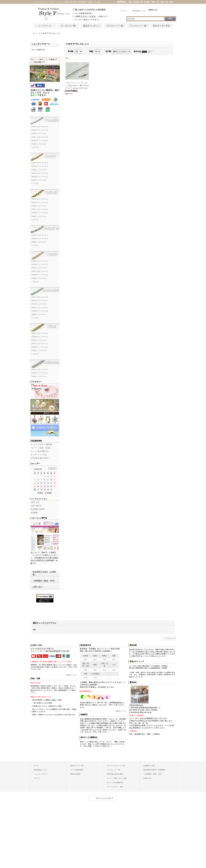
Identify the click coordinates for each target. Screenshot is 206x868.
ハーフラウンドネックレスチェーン (45, 363)
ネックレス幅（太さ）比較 (117, 778)
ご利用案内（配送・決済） (44, 581)
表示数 (71, 51)
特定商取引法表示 (38, 509)
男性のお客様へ (76, 774)
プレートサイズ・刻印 (115, 787)
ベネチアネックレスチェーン (45, 120)
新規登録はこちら (40, 770)
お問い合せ (35, 502)
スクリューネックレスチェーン (45, 156)
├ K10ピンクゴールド (39, 133)
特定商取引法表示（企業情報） (44, 573)
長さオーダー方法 (161, 26)
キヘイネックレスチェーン (45, 326)
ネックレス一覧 (68, 26)
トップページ (45, 26)
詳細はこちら (72, 675)
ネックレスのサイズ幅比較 (41, 444)
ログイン (37, 778)
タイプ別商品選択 (77, 770)
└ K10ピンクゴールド (39, 376)
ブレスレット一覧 (115, 26)
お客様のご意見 (149, 766)
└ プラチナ (35, 147)
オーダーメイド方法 (39, 455)
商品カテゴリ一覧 (77, 766)
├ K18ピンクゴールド (39, 144)
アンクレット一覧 (138, 26)
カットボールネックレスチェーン (45, 192)
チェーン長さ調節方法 (40, 451)
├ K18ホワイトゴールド (39, 140)
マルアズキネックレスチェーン (45, 290)
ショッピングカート (41, 774)
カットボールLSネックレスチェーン (45, 228)
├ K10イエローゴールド (39, 127)
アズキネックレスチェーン (45, 254)
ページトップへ (170, 638)
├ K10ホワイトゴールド (39, 130)
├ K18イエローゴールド (39, 137)
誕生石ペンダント (92, 26)
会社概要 (34, 513)
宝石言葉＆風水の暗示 (40, 458)
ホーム (36, 766)
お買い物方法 (36, 506)
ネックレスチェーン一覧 (116, 766)
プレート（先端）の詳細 (40, 448)
